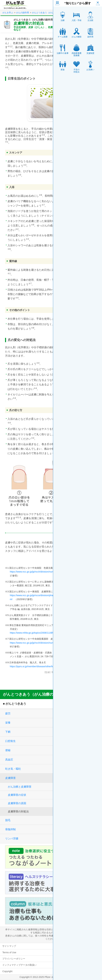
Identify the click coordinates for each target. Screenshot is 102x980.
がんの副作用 (23, 13)
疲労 (8, 713)
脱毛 (8, 820)
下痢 (8, 732)
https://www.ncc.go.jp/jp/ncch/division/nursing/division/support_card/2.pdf (48, 643)
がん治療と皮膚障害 (20, 787)
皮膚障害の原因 (17, 803)
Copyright (7, 971)
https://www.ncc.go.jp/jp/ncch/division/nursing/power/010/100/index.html (47, 572)
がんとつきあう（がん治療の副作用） (50, 13)
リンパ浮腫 (12, 839)
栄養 (8, 723)
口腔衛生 (10, 741)
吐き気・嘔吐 (13, 769)
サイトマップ (9, 946)
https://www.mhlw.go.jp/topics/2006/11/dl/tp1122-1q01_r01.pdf (42, 633)
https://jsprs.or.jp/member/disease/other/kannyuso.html (38, 666)
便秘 (8, 750)
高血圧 (9, 760)
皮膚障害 (10, 778)
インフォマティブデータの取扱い (19, 965)
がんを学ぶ (8, 13)
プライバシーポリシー (14, 959)
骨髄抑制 (10, 829)
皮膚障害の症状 (17, 795)
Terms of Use (9, 952)
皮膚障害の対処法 (18, 811)
